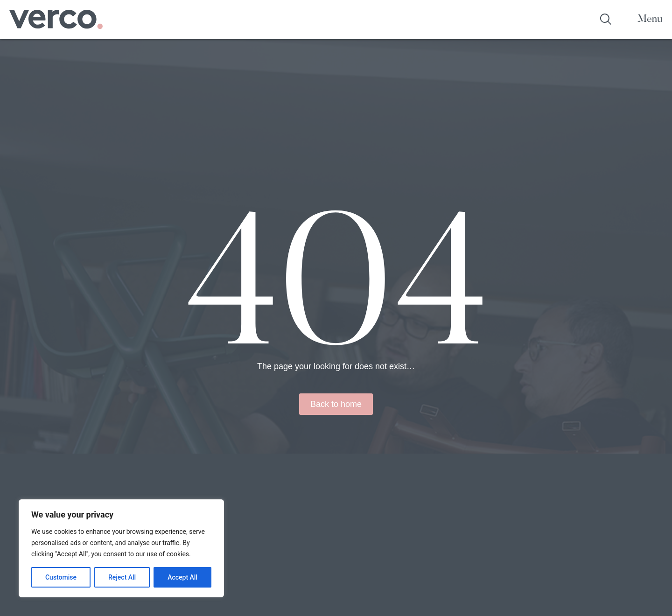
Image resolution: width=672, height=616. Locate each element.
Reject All (122, 577)
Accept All (182, 577)
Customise (61, 577)
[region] (121, 548)
